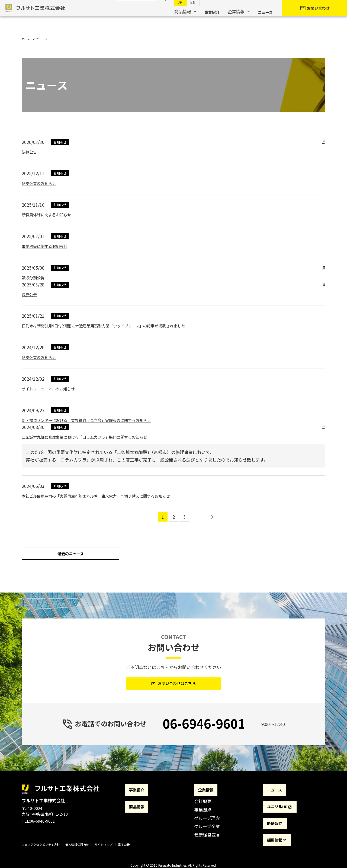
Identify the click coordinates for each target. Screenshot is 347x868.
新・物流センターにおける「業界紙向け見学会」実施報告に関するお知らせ (95, 420)
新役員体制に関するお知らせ (50, 214)
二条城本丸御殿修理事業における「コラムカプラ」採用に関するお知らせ (93, 437)
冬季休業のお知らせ (41, 183)
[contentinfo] (173, 825)
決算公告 (30, 152)
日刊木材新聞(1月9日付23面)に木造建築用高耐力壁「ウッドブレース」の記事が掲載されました (115, 326)
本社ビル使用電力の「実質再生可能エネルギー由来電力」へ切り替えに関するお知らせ (106, 496)
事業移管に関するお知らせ (48, 246)
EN (187, 11)
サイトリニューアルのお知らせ (52, 389)
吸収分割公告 (35, 277)
